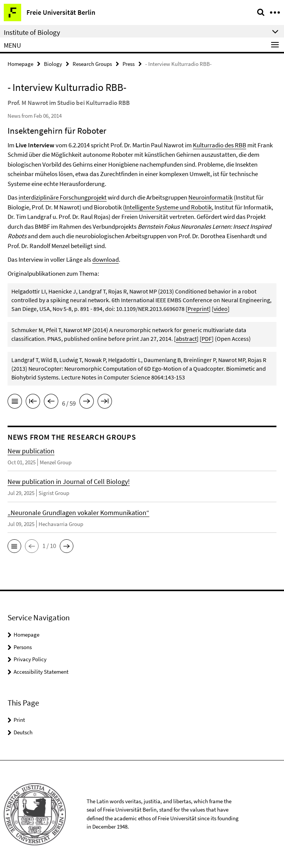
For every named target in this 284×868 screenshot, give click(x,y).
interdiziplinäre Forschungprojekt (63, 197)
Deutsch (23, 732)
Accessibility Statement (41, 672)
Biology (53, 64)
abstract (186, 339)
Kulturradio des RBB (220, 145)
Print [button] (19, 720)
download (106, 259)
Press (129, 64)
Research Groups (92, 64)
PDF (207, 339)
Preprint (198, 309)
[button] (14, 546)
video (221, 309)
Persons (23, 647)
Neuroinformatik (210, 197)
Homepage (20, 64)
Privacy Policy (30, 659)
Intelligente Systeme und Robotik (168, 207)
